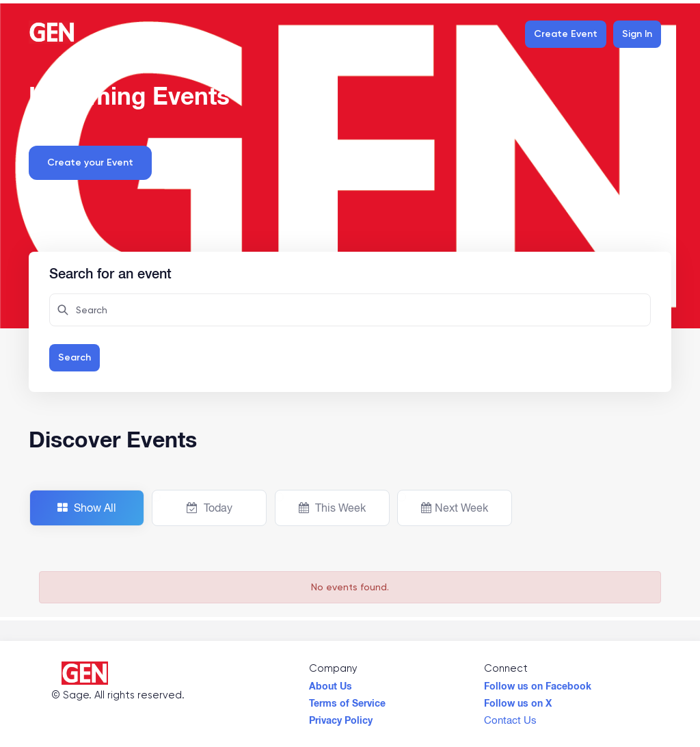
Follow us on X (518, 700)
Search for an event (110, 272)
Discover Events (113, 439)
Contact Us (510, 717)
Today (210, 508)
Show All (87, 508)
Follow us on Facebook (538, 683)
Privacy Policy (341, 717)
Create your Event (90, 162)
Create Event (566, 34)
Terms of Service (347, 700)
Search (75, 357)
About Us (331, 683)
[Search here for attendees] (350, 310)
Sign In (637, 34)
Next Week (455, 508)
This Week (332, 508)
